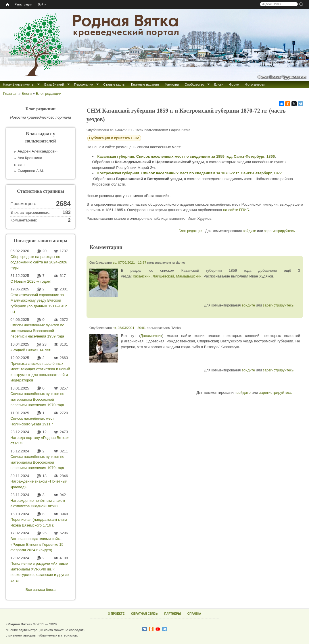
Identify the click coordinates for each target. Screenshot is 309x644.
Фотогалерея (255, 84)
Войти (42, 4)
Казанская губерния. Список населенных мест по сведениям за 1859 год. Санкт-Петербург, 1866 (186, 156)
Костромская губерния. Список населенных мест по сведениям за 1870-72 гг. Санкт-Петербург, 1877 (190, 173)
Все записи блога (41, 590)
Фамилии (172, 84)
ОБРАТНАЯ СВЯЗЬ (144, 614)
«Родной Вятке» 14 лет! (31, 350)
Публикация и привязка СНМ (114, 138)
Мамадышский (189, 276)
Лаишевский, (164, 276)
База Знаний (54, 84)
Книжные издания (145, 84)
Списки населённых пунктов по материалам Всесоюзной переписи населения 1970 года (37, 399)
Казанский (142, 276)
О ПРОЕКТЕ (116, 614)
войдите (249, 231)
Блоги (219, 84)
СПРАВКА (194, 614)
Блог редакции (49, 93)
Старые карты (114, 84)
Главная (10, 93)
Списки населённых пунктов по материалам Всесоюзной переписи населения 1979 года (37, 462)
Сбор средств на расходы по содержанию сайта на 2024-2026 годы (39, 262)
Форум (234, 84)
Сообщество (194, 84)
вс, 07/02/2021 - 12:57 (129, 262)
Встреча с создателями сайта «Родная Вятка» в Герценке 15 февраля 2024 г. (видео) (37, 544)
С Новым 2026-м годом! (31, 281)
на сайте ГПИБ (236, 210)
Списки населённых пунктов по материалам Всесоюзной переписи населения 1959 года (37, 331)
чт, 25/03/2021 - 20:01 (129, 328)
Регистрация (23, 4)
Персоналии (84, 84)
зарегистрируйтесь (279, 231)
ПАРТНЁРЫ (173, 614)
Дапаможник (151, 336)
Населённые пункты (19, 84)
